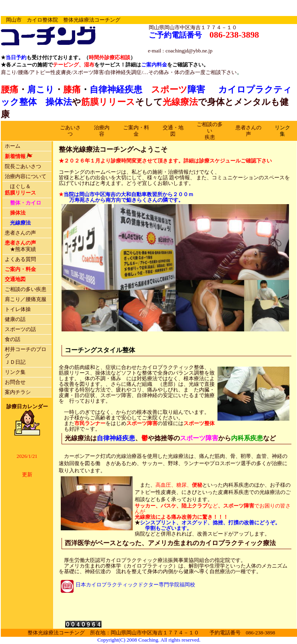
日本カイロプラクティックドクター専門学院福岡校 (135, 585)
